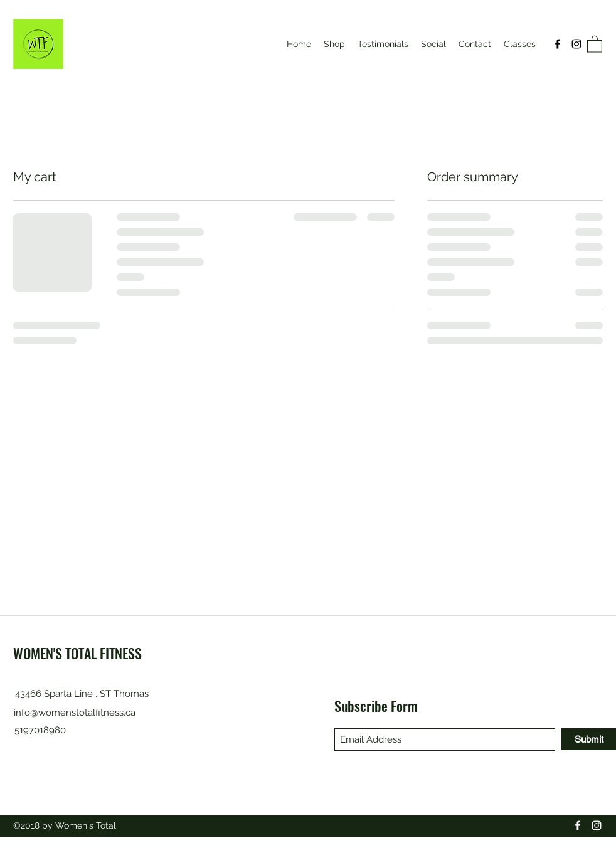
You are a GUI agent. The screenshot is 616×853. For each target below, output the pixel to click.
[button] (595, 44)
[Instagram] (576, 44)
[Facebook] (558, 44)
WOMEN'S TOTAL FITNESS (77, 653)
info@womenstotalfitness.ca (75, 713)
